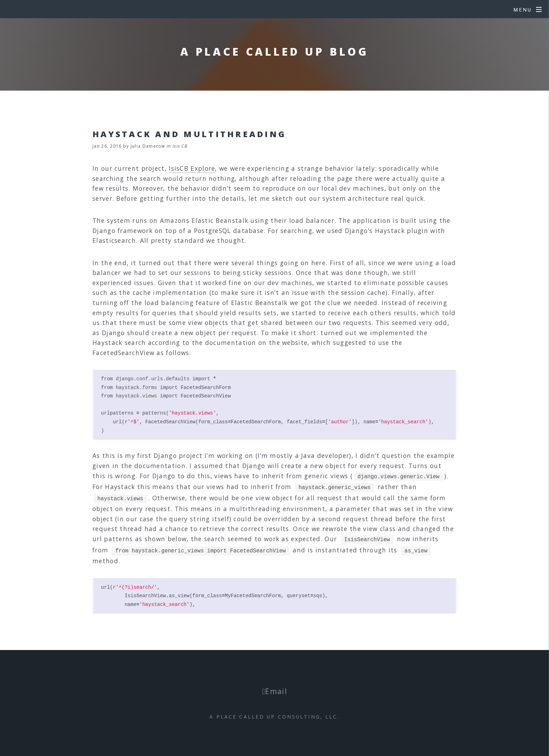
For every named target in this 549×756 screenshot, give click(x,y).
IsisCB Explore (192, 168)
